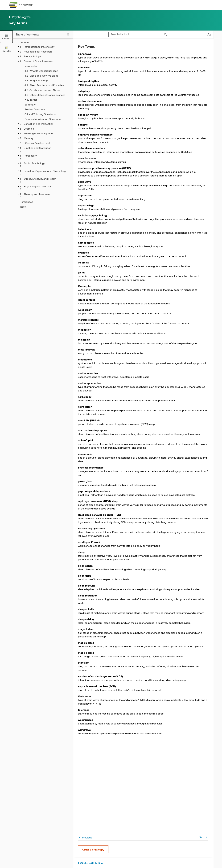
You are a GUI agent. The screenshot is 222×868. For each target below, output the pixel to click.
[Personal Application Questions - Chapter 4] (47, 119)
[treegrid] (43, 124)
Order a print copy (93, 849)
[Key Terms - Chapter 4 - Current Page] (47, 100)
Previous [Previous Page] (85, 837)
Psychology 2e (19, 17)
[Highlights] (6, 49)
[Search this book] (135, 35)
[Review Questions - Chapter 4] (47, 109)
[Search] (166, 35)
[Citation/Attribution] (143, 863)
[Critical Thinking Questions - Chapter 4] (47, 114)
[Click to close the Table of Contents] (6, 37)
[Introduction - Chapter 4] (47, 66)
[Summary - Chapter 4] (47, 105)
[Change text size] (209, 35)
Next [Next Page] (204, 837)
